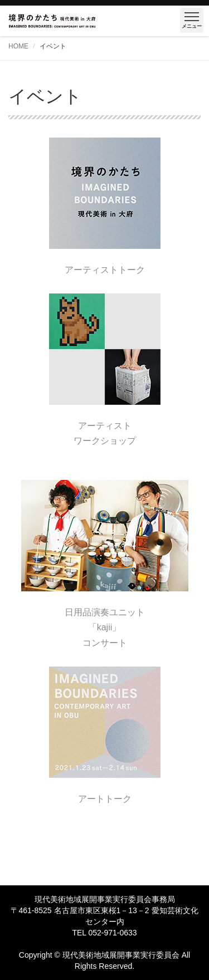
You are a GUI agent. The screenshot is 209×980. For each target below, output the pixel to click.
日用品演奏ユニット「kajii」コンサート (105, 627)
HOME (18, 46)
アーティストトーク (105, 270)
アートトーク (105, 799)
